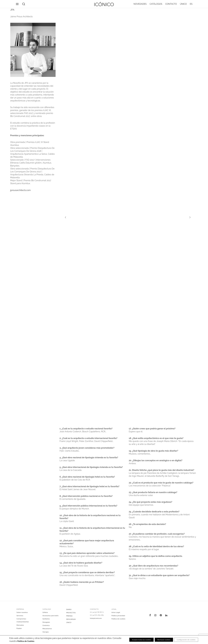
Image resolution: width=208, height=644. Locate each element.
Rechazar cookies (156, 640)
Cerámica (46, 625)
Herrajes (46, 632)
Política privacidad (118, 616)
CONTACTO (171, 6)
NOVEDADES (140, 6)
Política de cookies (118, 619)
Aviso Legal (116, 612)
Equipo (19, 628)
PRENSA (69, 616)
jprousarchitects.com (21, 194)
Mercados (20, 625)
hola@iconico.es (96, 618)
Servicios (20, 616)
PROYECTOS (71, 613)
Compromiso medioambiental (23, 620)
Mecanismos (47, 629)
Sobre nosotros (22, 612)
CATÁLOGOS (156, 6)
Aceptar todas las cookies (128, 640)
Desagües (46, 622)
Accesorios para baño (50, 616)
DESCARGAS (71, 619)
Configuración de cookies (183, 640)
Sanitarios (46, 619)
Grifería (45, 612)
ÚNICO (183, 6)
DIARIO (69, 609)
